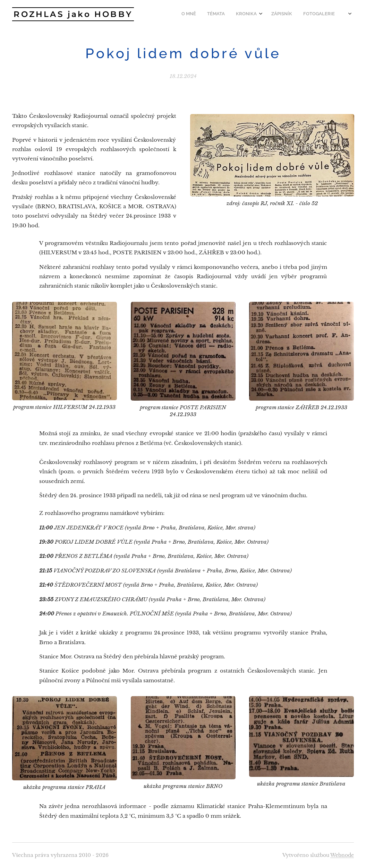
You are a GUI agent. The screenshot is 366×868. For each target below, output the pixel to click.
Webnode (342, 855)
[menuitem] (297, 14)
